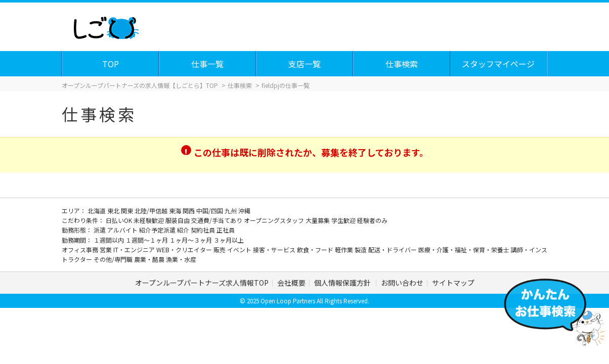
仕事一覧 (208, 64)
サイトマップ (453, 283)
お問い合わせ (402, 283)
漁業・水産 (181, 259)
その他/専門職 (114, 259)
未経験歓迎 (149, 220)
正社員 (226, 230)
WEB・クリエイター (185, 249)
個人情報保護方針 (343, 283)
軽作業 (345, 249)
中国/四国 (210, 211)
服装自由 (178, 220)
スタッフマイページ (499, 64)
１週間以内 (110, 240)
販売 (220, 249)
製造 (361, 249)
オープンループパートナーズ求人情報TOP (202, 283)
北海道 (97, 211)
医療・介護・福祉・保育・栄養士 (465, 249)
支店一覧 (305, 64)
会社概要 (291, 283)
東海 (176, 211)
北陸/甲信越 (152, 211)
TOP (111, 64)
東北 (114, 211)
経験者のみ (372, 220)
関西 (189, 211)
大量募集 (318, 220)
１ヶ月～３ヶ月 (191, 240)
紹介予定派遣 (158, 230)
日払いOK (120, 220)
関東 (128, 211)
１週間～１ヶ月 (147, 240)
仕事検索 (402, 64)
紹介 (184, 230)
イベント (240, 249)
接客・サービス (275, 249)
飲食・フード (316, 249)
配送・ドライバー (393, 249)
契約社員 (204, 230)
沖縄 (244, 211)
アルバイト (123, 230)
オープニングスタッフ (275, 220)
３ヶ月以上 (229, 240)
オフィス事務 (81, 249)
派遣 (100, 230)
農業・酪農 (150, 259)
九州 (231, 211)
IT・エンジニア (135, 249)
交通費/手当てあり (217, 220)
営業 (106, 249)
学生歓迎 (344, 220)
